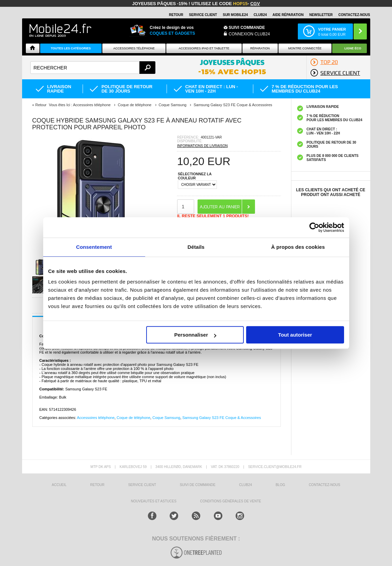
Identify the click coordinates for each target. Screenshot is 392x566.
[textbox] (93, 68)
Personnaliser (195, 335)
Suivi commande (247, 28)
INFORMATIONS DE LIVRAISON (202, 146)
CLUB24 (245, 485)
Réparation (260, 48)
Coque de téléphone (133, 418)
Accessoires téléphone (96, 418)
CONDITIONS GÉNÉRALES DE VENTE (230, 501)
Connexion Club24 (249, 34)
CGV (255, 4)
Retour (41, 105)
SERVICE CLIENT (203, 15)
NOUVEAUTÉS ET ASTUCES (154, 501)
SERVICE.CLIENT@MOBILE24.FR (275, 467)
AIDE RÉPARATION (288, 15)
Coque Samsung (166, 418)
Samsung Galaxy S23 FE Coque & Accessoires (221, 418)
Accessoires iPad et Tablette (204, 48)
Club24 (260, 15)
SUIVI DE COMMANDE (198, 485)
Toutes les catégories (71, 48)
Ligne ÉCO (353, 48)
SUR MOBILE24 (235, 15)
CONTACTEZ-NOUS (354, 15)
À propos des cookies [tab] (298, 247)
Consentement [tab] (94, 247)
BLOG (280, 485)
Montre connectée (305, 48)
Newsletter (321, 15)
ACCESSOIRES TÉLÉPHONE (134, 48)
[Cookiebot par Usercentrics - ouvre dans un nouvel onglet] (314, 227)
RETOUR (176, 15)
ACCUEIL (59, 485)
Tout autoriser (295, 335)
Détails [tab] (196, 247)
